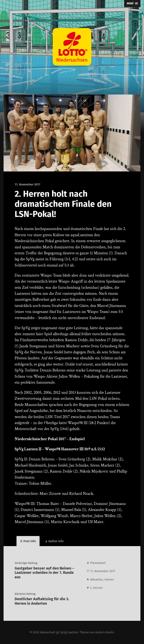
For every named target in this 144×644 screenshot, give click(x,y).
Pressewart (98, 563)
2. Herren (96, 588)
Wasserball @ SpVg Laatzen (59, 632)
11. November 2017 (103, 571)
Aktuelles (97, 580)
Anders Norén (105, 632)
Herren (109, 580)
